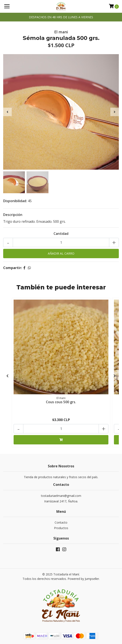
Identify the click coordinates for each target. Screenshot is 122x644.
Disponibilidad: (15, 201)
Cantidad (61, 234)
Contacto (61, 522)
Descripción (13, 215)
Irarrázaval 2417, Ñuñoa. (61, 501)
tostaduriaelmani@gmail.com (61, 496)
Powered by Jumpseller (83, 579)
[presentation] (7, 112)
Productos (61, 528)
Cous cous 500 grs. (61, 402)
